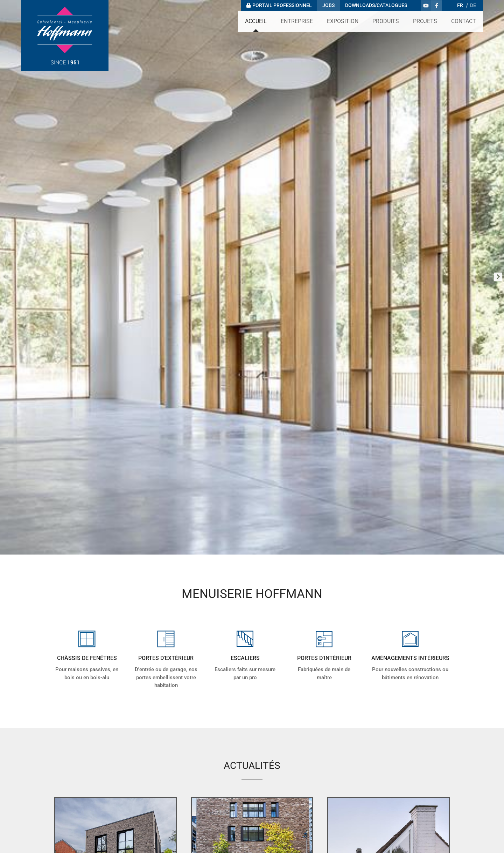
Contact (464, 21)
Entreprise (297, 21)
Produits (386, 21)
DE (473, 5)
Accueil (256, 21)
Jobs (328, 5)
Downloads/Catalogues (376, 5)
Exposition (343, 21)
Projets (425, 21)
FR (460, 5)
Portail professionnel (282, 5)
